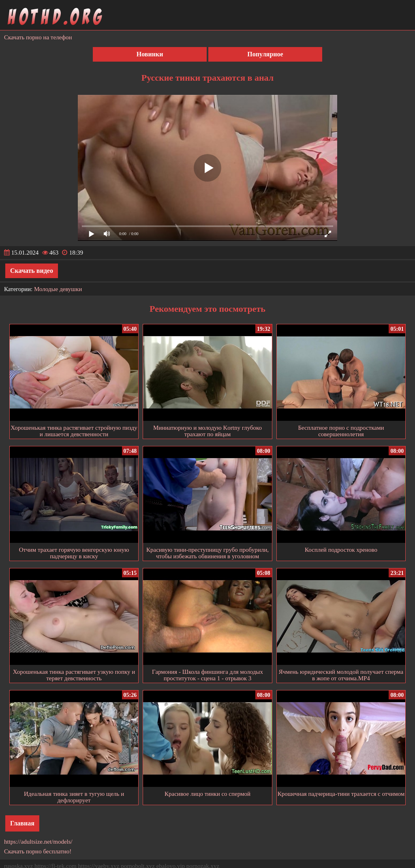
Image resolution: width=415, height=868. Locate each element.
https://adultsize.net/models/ (38, 842)
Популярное (265, 54)
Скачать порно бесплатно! (38, 851)
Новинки (150, 54)
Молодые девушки (58, 289)
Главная (22, 823)
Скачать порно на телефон (38, 37)
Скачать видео (32, 271)
